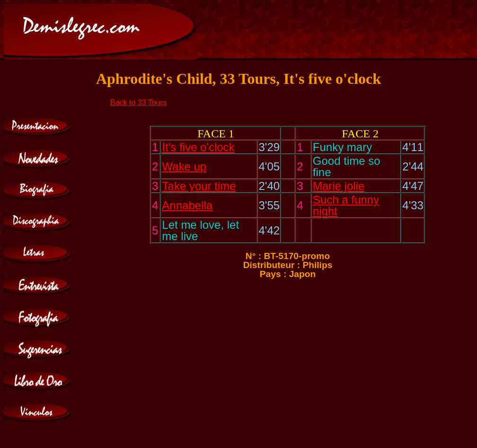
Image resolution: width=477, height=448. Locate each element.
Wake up (184, 166)
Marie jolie (339, 186)
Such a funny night (346, 205)
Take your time (199, 186)
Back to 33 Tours (138, 103)
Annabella (187, 205)
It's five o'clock (198, 147)
